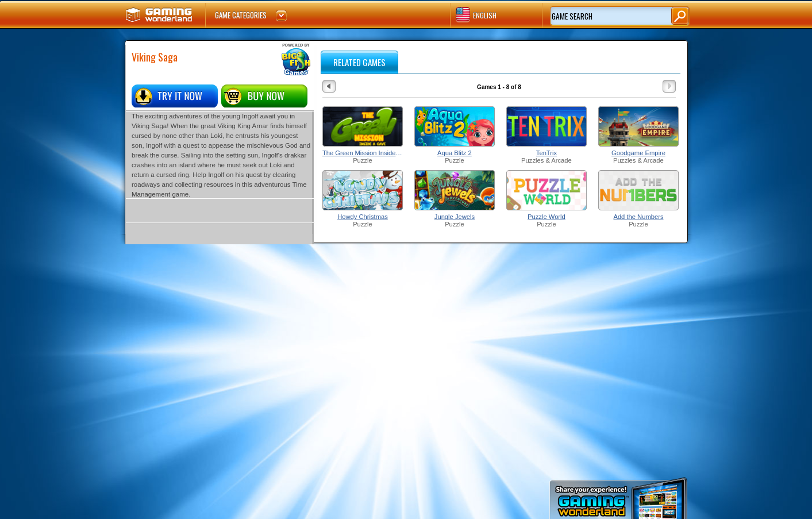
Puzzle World (547, 217)
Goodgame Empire (638, 153)
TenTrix (547, 153)
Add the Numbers (638, 217)
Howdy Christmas (363, 217)
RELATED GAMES (359, 62)
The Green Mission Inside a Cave (363, 153)
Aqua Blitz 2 (455, 153)
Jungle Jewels (455, 217)
